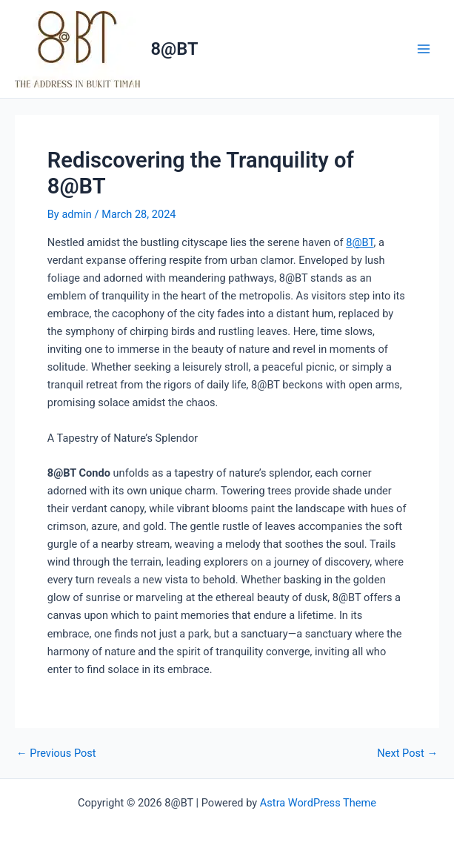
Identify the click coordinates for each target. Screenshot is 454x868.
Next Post (407, 753)
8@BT (175, 49)
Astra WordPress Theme (318, 803)
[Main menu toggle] (424, 49)
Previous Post (56, 753)
